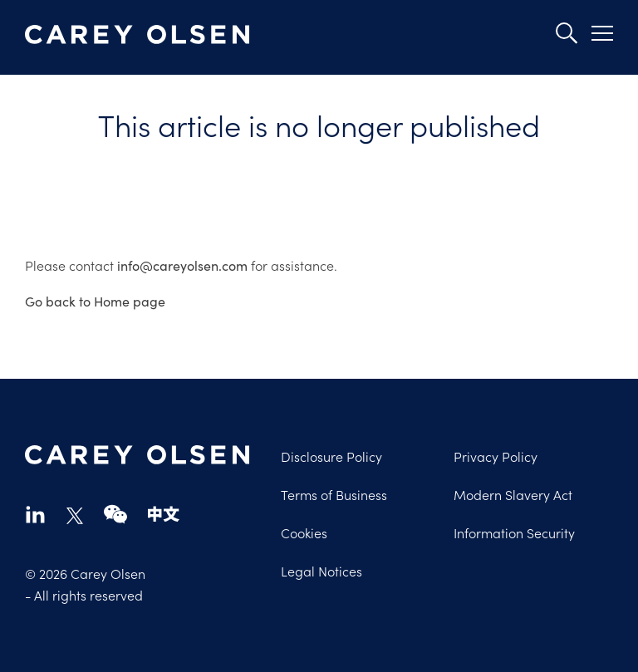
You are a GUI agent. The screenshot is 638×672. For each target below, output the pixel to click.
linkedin (35, 514)
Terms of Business (334, 494)
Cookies (304, 532)
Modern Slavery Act (513, 494)
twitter (75, 516)
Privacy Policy (496, 456)
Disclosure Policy (331, 456)
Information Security (514, 532)
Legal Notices (321, 571)
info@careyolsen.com (182, 265)
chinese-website (164, 514)
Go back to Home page (95, 301)
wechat (115, 514)
